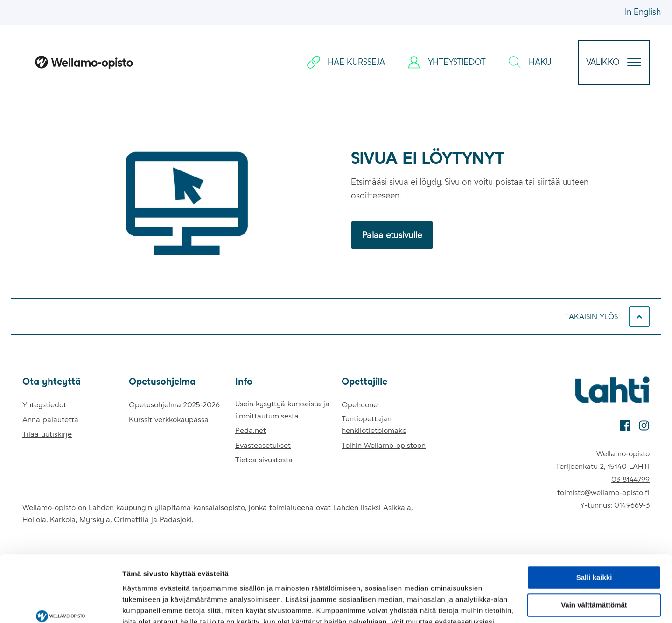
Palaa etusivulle (392, 235)
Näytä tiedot (143, 605)
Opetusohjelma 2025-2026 (174, 405)
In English (643, 12)
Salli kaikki (594, 523)
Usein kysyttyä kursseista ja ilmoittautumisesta (282, 410)
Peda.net (251, 430)
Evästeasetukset (263, 445)
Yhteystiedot (44, 405)
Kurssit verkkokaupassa (169, 420)
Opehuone (360, 405)
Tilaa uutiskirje (47, 434)
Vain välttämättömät (594, 551)
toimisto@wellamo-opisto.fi (603, 492)
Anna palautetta (50, 420)
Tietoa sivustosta (264, 460)
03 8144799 (630, 479)
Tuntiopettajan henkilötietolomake (374, 425)
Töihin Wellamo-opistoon (384, 445)
